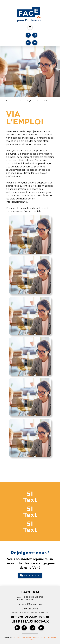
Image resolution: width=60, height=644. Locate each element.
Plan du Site (26, 638)
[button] (30, 27)
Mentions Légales (39, 638)
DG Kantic (17, 638)
